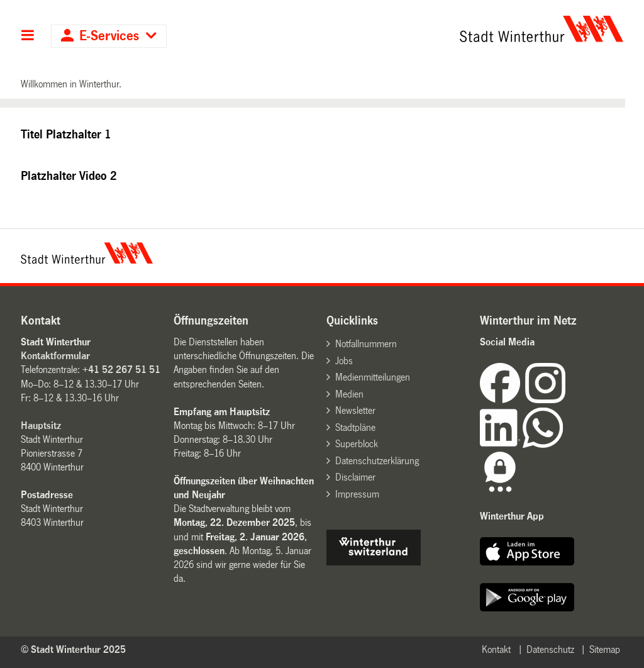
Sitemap (605, 649)
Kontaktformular (55, 356)
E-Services (109, 36)
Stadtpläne (355, 427)
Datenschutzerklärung (377, 461)
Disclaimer (355, 477)
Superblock (357, 444)
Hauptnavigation (28, 36)
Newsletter (355, 410)
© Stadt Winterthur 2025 (73, 649)
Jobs (344, 361)
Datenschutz (550, 649)
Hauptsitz (41, 426)
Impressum (357, 494)
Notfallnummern (366, 344)
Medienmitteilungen (373, 377)
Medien (349, 394)
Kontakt (496, 649)
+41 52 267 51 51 (121, 370)
